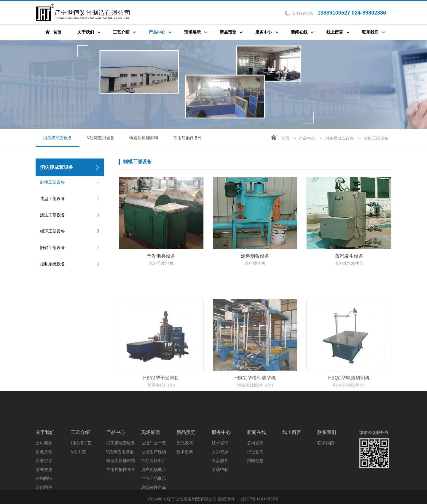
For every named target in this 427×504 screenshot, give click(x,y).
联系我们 (327, 465)
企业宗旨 (44, 493)
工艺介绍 (80, 465)
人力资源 (220, 484)
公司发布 (255, 475)
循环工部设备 (52, 231)
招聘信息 (255, 493)
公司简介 (44, 475)
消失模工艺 (81, 475)
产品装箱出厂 (154, 493)
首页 (285, 138)
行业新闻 (255, 484)
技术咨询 (220, 475)
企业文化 (44, 484)
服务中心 (221, 465)
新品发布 (185, 475)
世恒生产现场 (154, 484)
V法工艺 (78, 484)
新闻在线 (256, 465)
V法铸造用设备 (101, 138)
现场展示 (151, 465)
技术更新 (185, 484)
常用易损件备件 (188, 138)
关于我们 (45, 465)
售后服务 (220, 493)
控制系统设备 (52, 264)
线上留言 (292, 465)
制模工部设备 (52, 182)
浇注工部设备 (52, 215)
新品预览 (186, 465)
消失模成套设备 (58, 141)
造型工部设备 (52, 199)
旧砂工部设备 (52, 248)
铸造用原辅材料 (144, 138)
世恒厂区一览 (154, 475)
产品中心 (307, 138)
